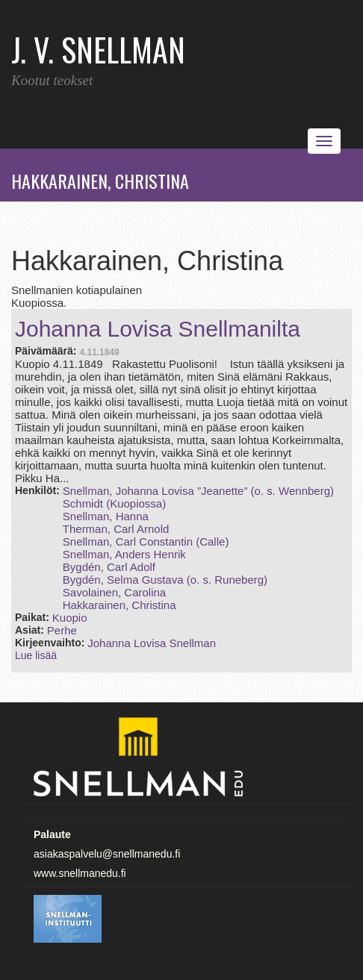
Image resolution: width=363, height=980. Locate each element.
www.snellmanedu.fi (80, 873)
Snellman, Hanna (106, 516)
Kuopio (70, 618)
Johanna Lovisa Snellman (152, 643)
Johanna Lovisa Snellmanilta (158, 329)
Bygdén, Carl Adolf (109, 567)
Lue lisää (36, 655)
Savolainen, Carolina (114, 592)
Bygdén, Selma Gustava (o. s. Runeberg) (165, 580)
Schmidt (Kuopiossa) (114, 503)
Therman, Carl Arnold (116, 529)
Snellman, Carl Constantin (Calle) (146, 542)
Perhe (62, 630)
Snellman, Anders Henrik (124, 554)
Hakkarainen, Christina (120, 605)
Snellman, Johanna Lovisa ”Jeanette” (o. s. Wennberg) (198, 491)
